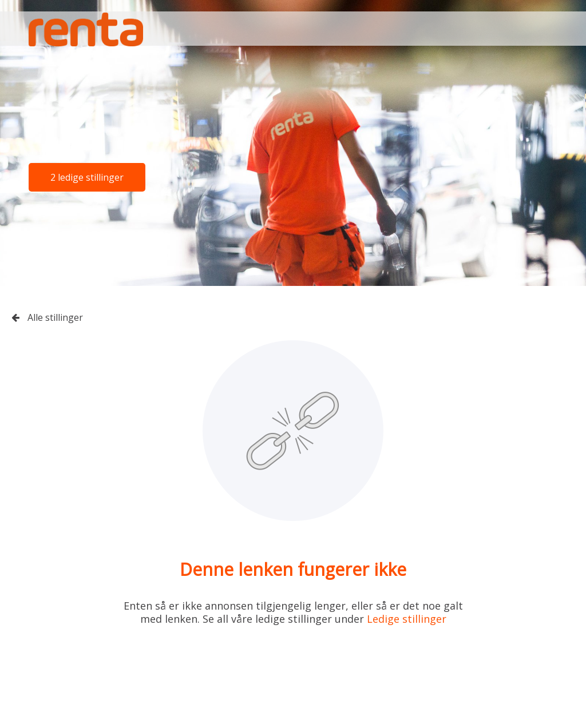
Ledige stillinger (407, 619)
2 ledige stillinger (87, 177)
